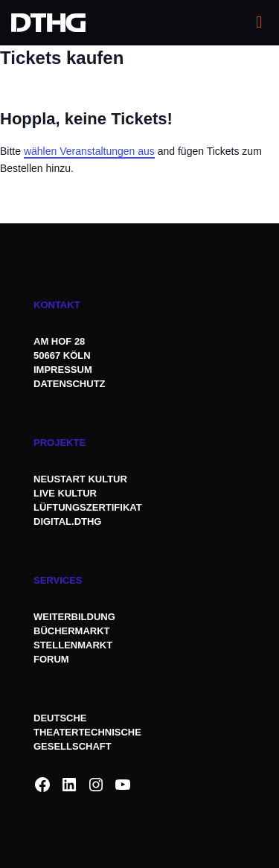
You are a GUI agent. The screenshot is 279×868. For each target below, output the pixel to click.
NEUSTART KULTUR (80, 479)
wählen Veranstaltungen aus (89, 151)
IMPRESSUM (63, 370)
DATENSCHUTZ (71, 384)
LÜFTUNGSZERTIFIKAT (88, 507)
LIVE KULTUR (65, 493)
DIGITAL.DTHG (67, 521)
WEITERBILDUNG (74, 617)
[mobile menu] (259, 22)
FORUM (51, 659)
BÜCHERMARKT (72, 631)
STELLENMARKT (73, 645)
